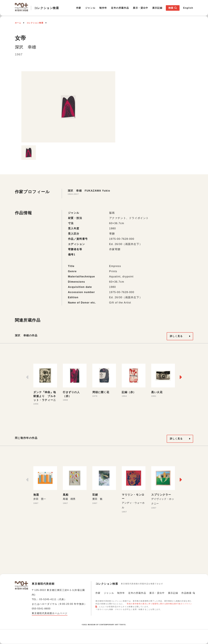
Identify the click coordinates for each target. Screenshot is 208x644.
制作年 (103, 8)
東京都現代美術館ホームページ (50, 613)
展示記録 (157, 8)
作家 (79, 8)
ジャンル (90, 8)
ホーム (18, 23)
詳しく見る (176, 336)
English (188, 8)
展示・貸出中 (141, 8)
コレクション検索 (35, 23)
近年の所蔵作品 (120, 8)
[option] (68, 107)
